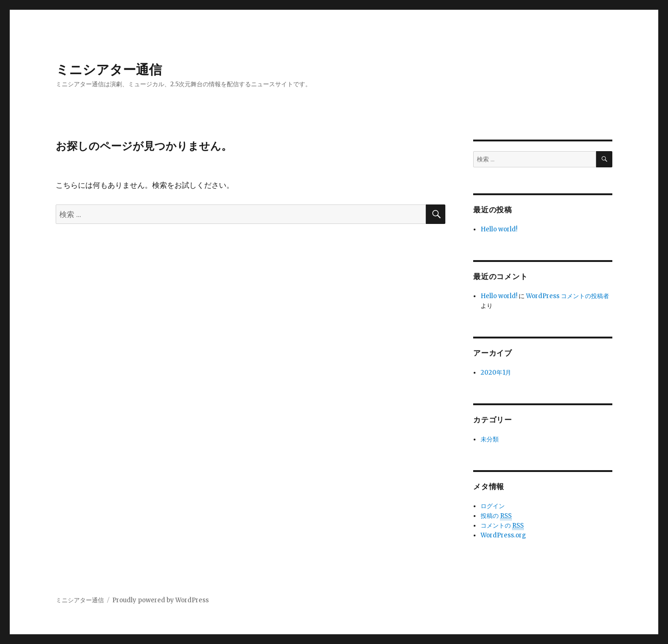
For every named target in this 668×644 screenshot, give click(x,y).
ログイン (493, 506)
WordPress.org (503, 535)
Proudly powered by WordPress (161, 600)
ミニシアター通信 (109, 70)
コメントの (502, 526)
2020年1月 (496, 373)
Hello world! (499, 229)
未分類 (490, 439)
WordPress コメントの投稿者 (568, 296)
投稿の (496, 516)
